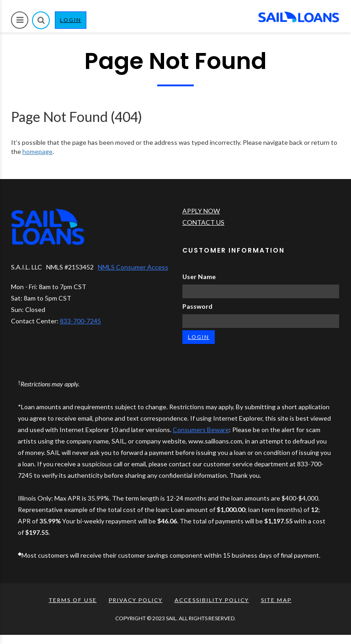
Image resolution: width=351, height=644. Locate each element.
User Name (199, 277)
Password (197, 306)
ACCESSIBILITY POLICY (212, 600)
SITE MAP (276, 600)
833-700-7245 (80, 321)
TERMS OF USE (73, 600)
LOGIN (73, 22)
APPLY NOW (201, 211)
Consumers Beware (201, 430)
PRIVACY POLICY (136, 600)
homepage (37, 151)
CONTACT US (203, 222)
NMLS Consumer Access (133, 267)
